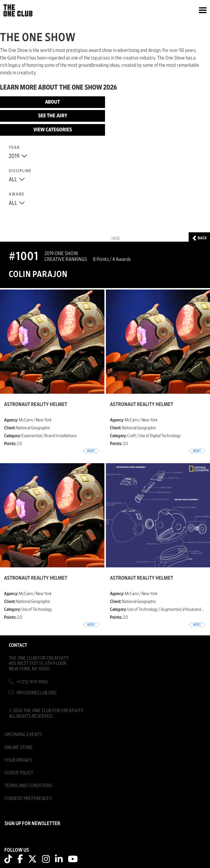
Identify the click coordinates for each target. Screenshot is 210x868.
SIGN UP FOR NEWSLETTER (32, 824)
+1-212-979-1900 (32, 682)
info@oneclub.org (37, 693)
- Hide (115, 238)
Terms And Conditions (28, 786)
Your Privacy (18, 760)
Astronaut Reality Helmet (36, 405)
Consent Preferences (28, 798)
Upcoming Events (23, 734)
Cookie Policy (19, 773)
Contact (18, 645)
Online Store (19, 747)
